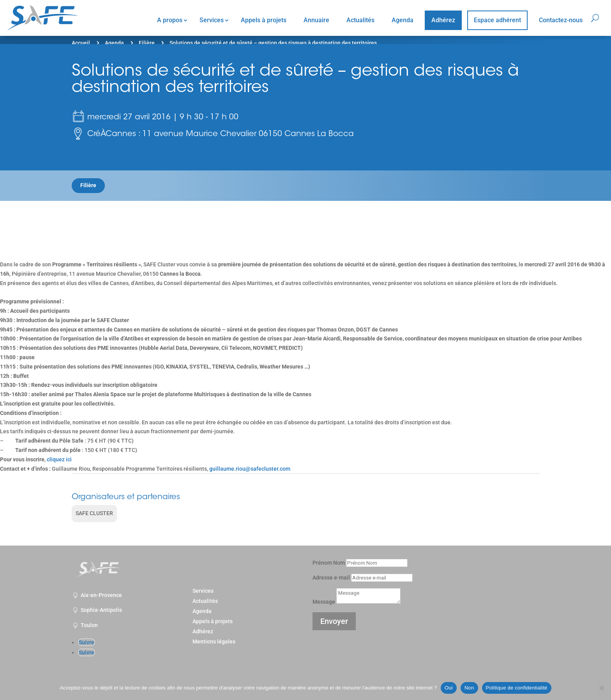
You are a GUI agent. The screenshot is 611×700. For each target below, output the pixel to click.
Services (212, 20)
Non (469, 688)
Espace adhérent (497, 20)
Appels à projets (264, 20)
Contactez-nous (561, 20)
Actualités (360, 20)
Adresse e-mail (331, 578)
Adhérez (443, 20)
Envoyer (334, 621)
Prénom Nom (329, 563)
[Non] (601, 688)
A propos (170, 20)
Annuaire (316, 20)
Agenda (403, 20)
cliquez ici (59, 459)
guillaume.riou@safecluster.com (249, 469)
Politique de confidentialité (517, 688)
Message (324, 602)
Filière (147, 43)
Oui (449, 688)
